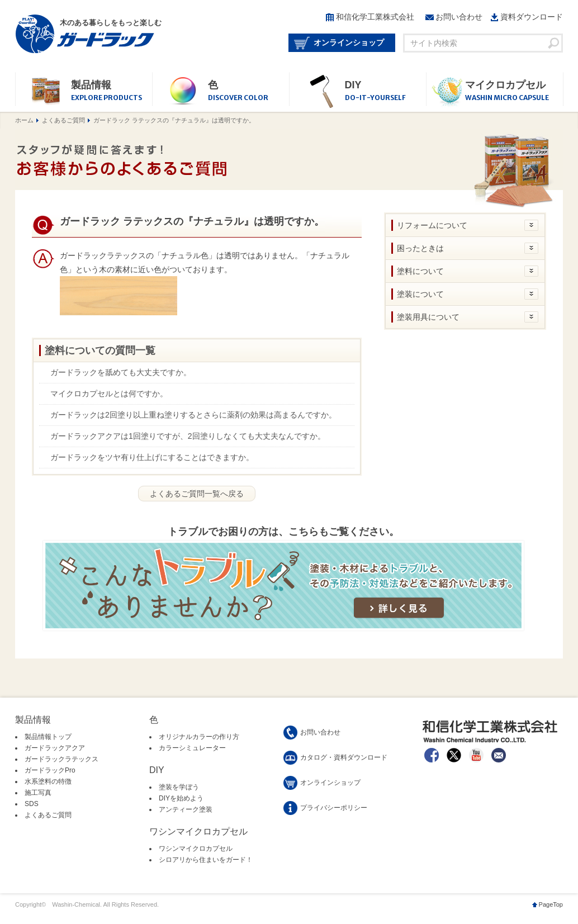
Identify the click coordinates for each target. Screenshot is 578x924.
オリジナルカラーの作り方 (199, 737)
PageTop (551, 904)
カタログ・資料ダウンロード (344, 757)
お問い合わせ (459, 17)
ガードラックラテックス (61, 759)
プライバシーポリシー (334, 808)
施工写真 (38, 793)
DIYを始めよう (181, 798)
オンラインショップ (349, 42)
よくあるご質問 (63, 120)
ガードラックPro (50, 770)
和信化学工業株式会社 (375, 17)
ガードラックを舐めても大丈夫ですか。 (121, 372)
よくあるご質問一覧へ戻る (197, 494)
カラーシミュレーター (192, 748)
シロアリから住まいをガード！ (206, 860)
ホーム (24, 120)
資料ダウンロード (532, 17)
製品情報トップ (48, 737)
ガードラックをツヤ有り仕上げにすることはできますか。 (152, 457)
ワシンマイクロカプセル (196, 849)
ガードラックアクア (55, 748)
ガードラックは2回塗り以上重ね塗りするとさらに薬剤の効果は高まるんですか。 (193, 415)
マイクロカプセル (514, 91)
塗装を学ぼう (179, 787)
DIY (385, 91)
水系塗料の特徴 (48, 781)
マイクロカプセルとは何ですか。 (109, 394)
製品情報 (112, 91)
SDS (32, 804)
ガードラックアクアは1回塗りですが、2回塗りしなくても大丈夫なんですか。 (188, 436)
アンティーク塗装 (186, 809)
